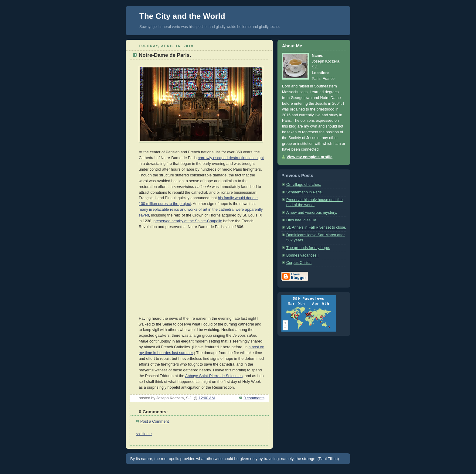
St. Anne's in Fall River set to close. (316, 227)
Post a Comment (155, 421)
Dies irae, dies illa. (302, 220)
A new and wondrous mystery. (312, 213)
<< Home (144, 434)
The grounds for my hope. (308, 248)
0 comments (254, 398)
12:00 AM (207, 398)
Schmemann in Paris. (304, 192)
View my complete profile (309, 157)
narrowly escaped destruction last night (231, 158)
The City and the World (182, 16)
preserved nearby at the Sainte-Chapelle (188, 221)
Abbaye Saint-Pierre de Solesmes (214, 376)
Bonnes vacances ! (303, 255)
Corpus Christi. (299, 263)
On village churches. (304, 185)
